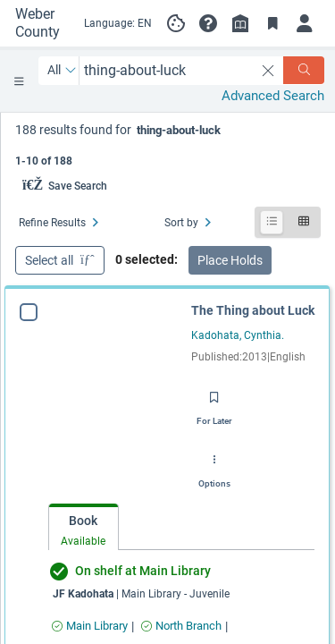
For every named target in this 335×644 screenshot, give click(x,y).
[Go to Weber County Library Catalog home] (42, 23)
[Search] (304, 70)
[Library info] (240, 23)
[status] (168, 144)
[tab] (84, 527)
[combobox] (167, 70)
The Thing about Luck (253, 310)
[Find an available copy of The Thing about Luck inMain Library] (90, 626)
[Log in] (305, 23)
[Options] (214, 465)
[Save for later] (214, 402)
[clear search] (268, 71)
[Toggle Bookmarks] (272, 23)
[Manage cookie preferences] (176, 23)
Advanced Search (273, 96)
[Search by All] (62, 71)
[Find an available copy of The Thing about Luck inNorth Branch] (181, 626)
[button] (208, 23)
